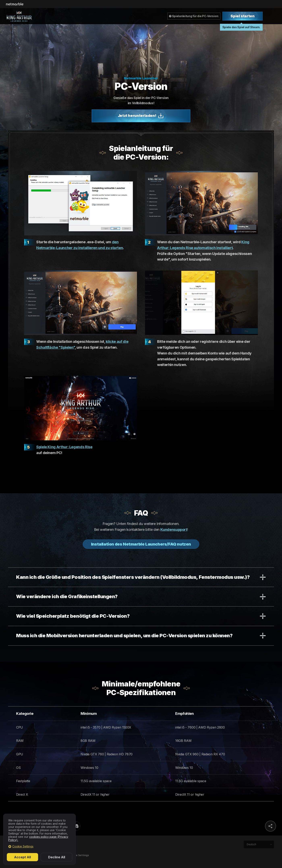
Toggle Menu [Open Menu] (273, 16)
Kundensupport (174, 530)
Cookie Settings (23, 846)
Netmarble (15, 4)
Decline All (57, 857)
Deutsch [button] (251, 844)
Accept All (22, 857)
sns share (271, 826)
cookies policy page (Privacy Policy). (38, 838)
